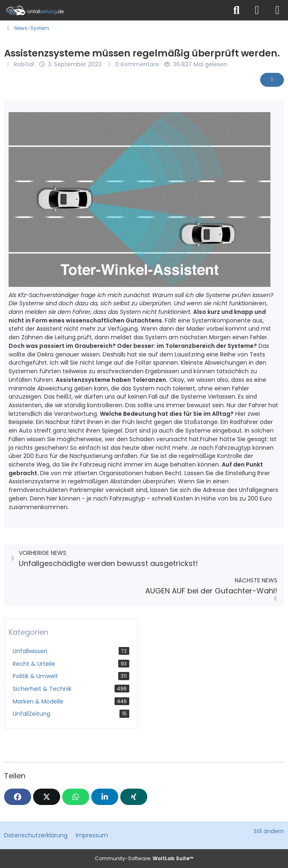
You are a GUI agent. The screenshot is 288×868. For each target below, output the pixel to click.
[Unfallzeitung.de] (113, 10)
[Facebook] (18, 797)
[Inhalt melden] (272, 80)
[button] (105, 797)
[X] (47, 797)
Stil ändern (269, 831)
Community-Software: (144, 858)
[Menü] (277, 10)
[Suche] (236, 10)
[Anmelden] (257, 10)
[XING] (134, 797)
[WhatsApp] (76, 797)
